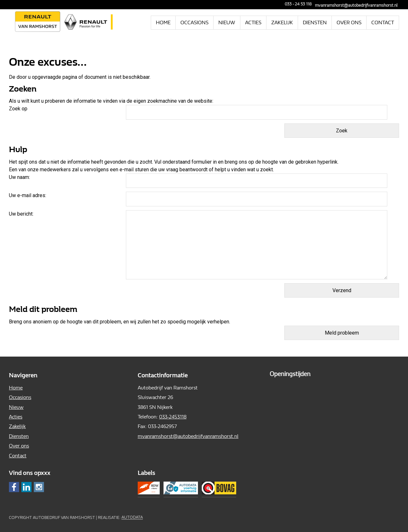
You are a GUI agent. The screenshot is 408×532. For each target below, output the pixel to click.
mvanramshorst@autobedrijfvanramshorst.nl (356, 5)
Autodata (132, 517)
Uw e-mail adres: (28, 195)
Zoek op (19, 109)
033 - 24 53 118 (296, 4)
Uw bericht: (21, 214)
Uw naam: (19, 177)
